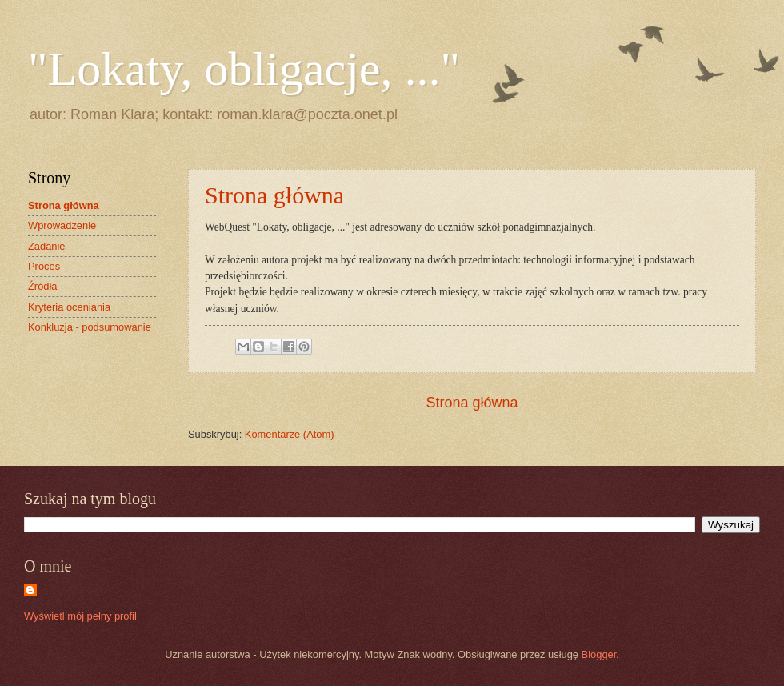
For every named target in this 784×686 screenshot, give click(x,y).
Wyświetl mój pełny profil (80, 616)
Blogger (599, 654)
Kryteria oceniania (69, 307)
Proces (44, 266)
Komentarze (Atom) (290, 434)
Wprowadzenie (62, 225)
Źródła (43, 286)
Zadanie (47, 246)
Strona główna (274, 195)
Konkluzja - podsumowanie (90, 327)
